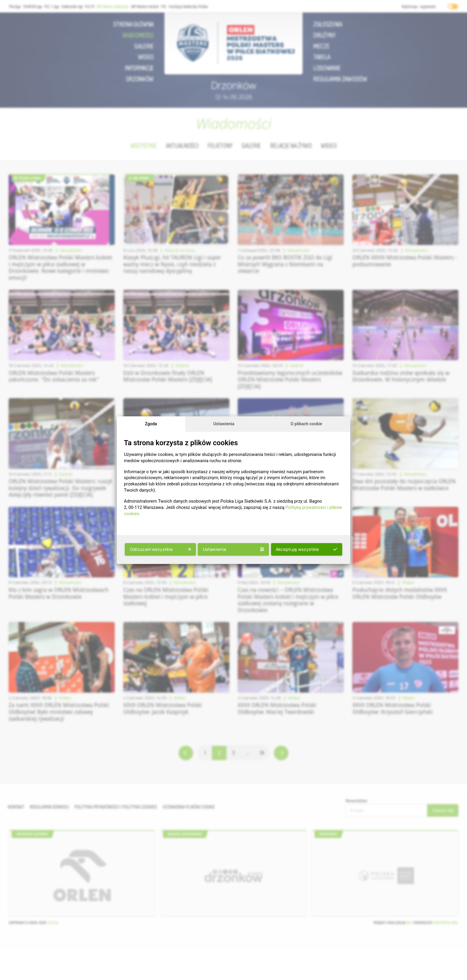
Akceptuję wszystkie (306, 549)
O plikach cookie (306, 424)
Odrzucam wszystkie (161, 549)
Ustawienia (224, 424)
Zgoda (151, 424)
